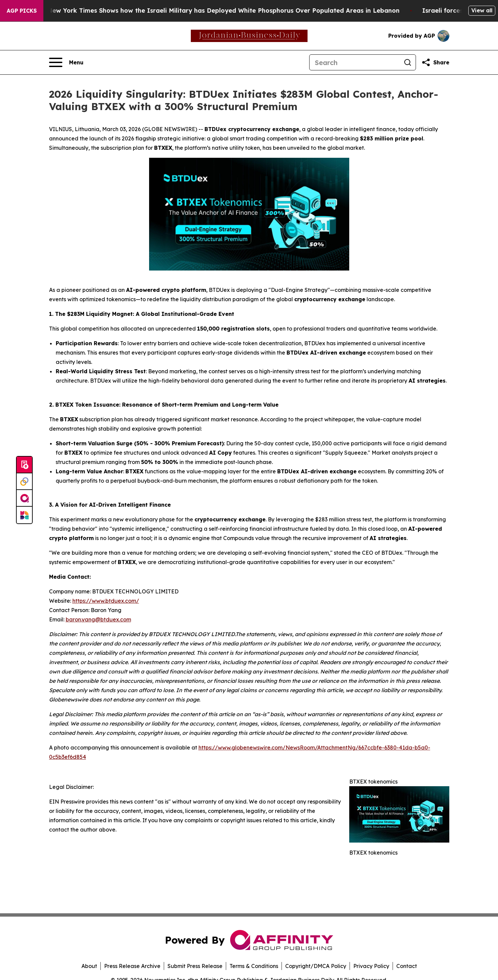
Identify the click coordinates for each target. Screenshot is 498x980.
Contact (407, 966)
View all (482, 10)
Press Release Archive (132, 966)
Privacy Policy (371, 966)
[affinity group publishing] (24, 498)
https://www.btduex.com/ (106, 601)
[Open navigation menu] (66, 62)
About (89, 966)
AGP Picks (22, 11)
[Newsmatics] (24, 515)
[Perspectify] (24, 482)
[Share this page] (435, 62)
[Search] (355, 62)
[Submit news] (24, 465)
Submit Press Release (195, 966)
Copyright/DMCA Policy (316, 966)
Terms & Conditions (254, 966)
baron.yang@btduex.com (98, 619)
